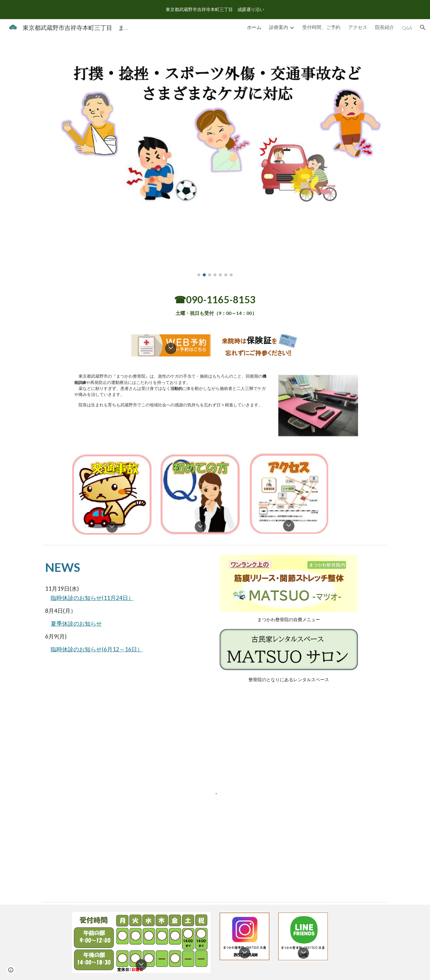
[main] (215, 305)
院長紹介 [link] (385, 27)
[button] (423, 27)
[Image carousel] (215, 160)
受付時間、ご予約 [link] (321, 27)
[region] (215, 10)
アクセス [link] (358, 27)
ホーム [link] (254, 27)
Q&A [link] (407, 28)
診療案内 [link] (279, 27)
